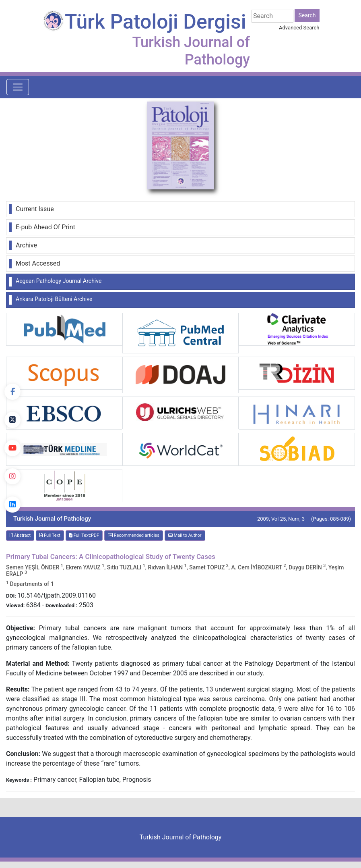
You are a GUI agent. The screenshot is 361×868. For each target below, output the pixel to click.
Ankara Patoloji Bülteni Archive (54, 299)
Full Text (50, 535)
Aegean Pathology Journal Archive (59, 281)
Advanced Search (299, 28)
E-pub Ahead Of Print (45, 227)
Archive (26, 245)
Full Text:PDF (84, 535)
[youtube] (12, 448)
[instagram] (12, 476)
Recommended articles (134, 535)
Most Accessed (38, 263)
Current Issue (35, 209)
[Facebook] (12, 392)
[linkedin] (12, 505)
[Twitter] (12, 420)
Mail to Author (185, 535)
